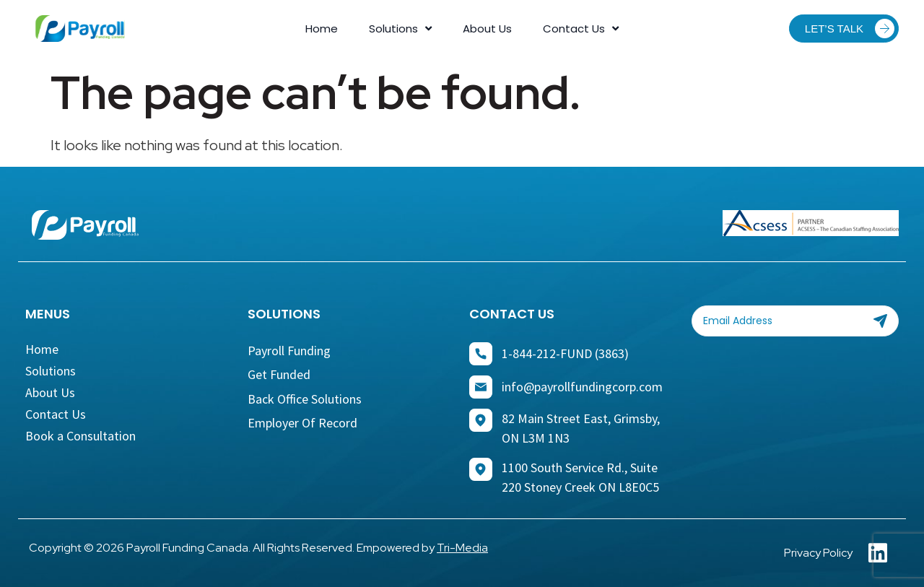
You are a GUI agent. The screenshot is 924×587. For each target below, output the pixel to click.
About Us (487, 29)
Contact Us (581, 29)
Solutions (400, 29)
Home (322, 29)
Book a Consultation (80, 436)
